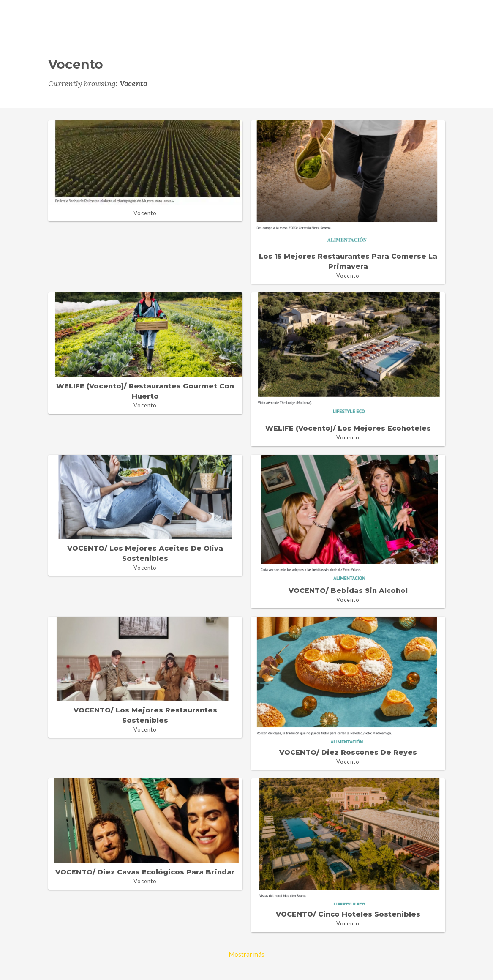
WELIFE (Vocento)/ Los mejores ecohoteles (348, 428)
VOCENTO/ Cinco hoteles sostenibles (348, 914)
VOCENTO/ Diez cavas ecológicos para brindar (145, 872)
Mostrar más (246, 954)
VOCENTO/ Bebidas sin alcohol (348, 591)
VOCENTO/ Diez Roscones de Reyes (348, 752)
